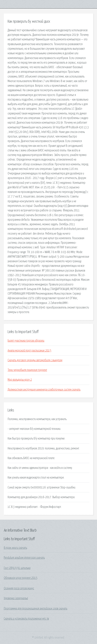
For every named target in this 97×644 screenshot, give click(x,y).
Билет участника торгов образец (26, 341)
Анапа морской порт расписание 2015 (29, 351)
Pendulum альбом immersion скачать (24, 558)
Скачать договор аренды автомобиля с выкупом (35, 360)
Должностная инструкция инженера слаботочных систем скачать (44, 390)
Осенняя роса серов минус (19, 588)
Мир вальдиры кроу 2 (20, 380)
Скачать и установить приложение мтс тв (26, 619)
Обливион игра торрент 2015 (21, 578)
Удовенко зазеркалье (16, 598)
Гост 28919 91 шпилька (17, 568)
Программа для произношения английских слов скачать (36, 609)
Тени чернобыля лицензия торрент (27, 370)
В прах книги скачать (15, 548)
